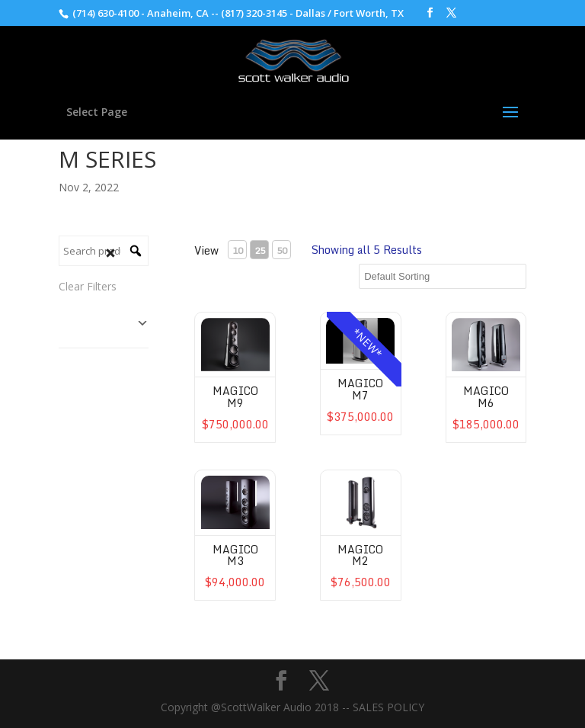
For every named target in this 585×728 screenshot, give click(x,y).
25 (260, 250)
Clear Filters (88, 286)
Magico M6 (486, 396)
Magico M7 (360, 389)
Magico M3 (235, 555)
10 (238, 250)
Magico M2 (360, 555)
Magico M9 (235, 396)
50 (282, 250)
